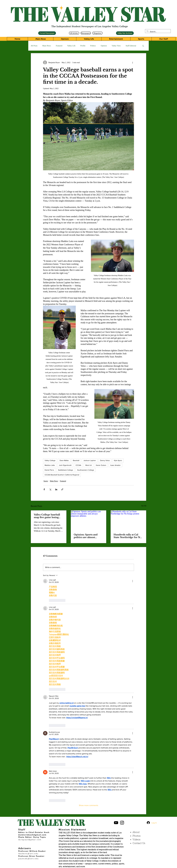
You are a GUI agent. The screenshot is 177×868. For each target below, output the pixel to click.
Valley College (50, 460)
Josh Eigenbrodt (65, 465)
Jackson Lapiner (90, 460)
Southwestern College (86, 470)
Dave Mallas (64, 460)
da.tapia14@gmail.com (30, 840)
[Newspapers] (86, 33)
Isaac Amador (115, 465)
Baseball (76, 460)
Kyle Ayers (118, 460)
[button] (143, 46)
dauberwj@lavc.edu (28, 854)
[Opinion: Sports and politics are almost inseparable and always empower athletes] (89, 520)
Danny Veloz (105, 460)
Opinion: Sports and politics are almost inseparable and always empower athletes (87, 536)
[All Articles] (74, 33)
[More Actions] (133, 581)
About (136, 832)
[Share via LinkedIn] (56, 489)
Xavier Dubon (101, 465)
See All (144, 506)
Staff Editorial (131, 46)
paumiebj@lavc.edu (28, 859)
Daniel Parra (49, 470)
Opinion (104, 46)
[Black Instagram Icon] (122, 823)
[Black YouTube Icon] (116, 823)
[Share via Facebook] (44, 489)
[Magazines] (97, 33)
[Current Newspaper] (47, 33)
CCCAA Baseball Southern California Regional (62, 475)
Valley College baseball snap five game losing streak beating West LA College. (47, 516)
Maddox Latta (50, 465)
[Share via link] (62, 489)
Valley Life (71, 46)
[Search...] (158, 32)
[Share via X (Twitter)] (50, 489)
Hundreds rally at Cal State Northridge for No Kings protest (128, 536)
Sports (46, 481)
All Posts (34, 46)
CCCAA (78, 465)
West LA (88, 465)
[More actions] (133, 62)
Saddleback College (66, 470)
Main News (47, 46)
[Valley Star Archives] (125, 33)
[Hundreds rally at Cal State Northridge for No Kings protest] (128, 520)
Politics (93, 46)
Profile (83, 46)
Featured (59, 46)
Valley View (116, 46)
